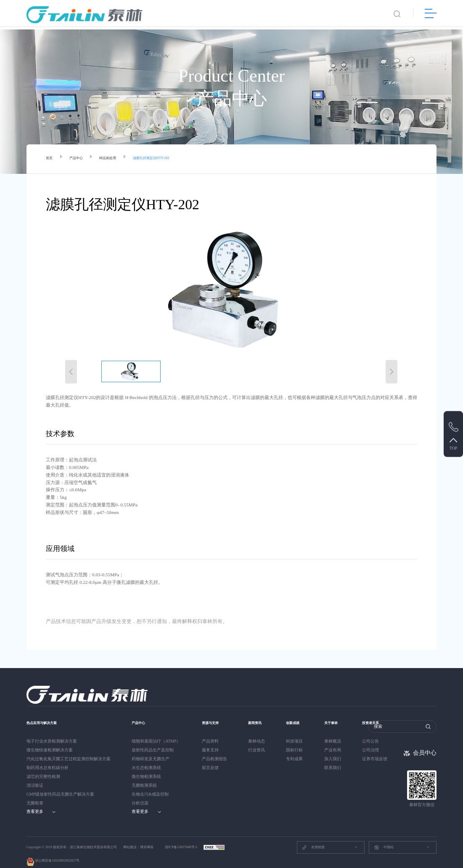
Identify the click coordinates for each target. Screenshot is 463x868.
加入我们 (336, 749)
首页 (50, 159)
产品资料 (210, 731)
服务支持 (210, 740)
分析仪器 (140, 793)
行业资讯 (257, 740)
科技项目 (296, 731)
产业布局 (336, 740)
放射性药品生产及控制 (153, 740)
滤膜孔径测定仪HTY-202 (172, 159)
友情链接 (313, 837)
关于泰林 (337, 712)
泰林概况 (336, 731)
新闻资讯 (257, 712)
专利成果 (296, 749)
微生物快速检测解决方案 (50, 740)
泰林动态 (257, 731)
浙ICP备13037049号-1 (182, 837)
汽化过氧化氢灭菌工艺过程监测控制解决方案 (69, 749)
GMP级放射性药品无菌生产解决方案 (60, 784)
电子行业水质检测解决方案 (52, 731)
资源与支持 (213, 712)
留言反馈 (210, 758)
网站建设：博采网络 (138, 837)
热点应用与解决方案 (47, 712)
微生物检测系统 (146, 766)
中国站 (384, 837)
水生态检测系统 (146, 758)
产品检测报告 (214, 749)
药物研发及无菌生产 (151, 749)
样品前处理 (118, 159)
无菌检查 (35, 793)
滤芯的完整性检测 (43, 766)
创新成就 (297, 712)
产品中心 (81, 159)
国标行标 (296, 740)
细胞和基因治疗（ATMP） (156, 731)
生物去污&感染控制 (150, 784)
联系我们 (336, 758)
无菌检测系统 (144, 775)
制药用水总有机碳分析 (48, 758)
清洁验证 (35, 775)
